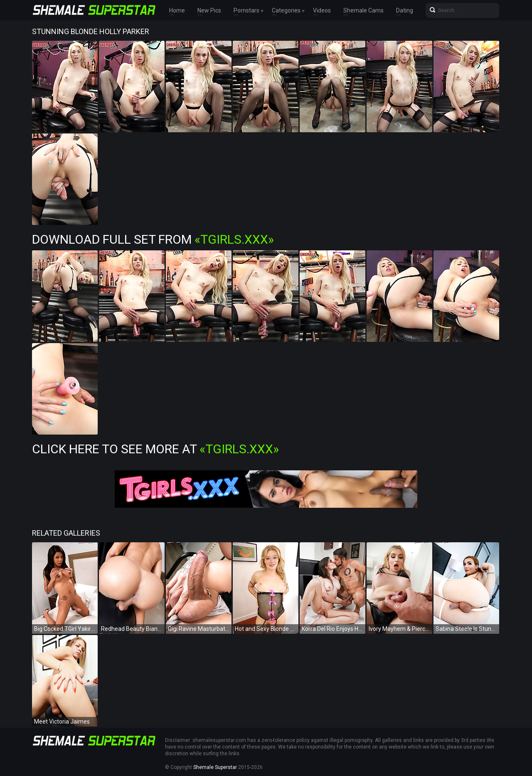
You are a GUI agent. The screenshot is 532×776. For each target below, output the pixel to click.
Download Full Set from (153, 239)
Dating (405, 10)
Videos (322, 10)
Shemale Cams (363, 10)
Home (177, 10)
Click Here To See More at (155, 449)
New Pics (209, 10)
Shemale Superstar (215, 767)
